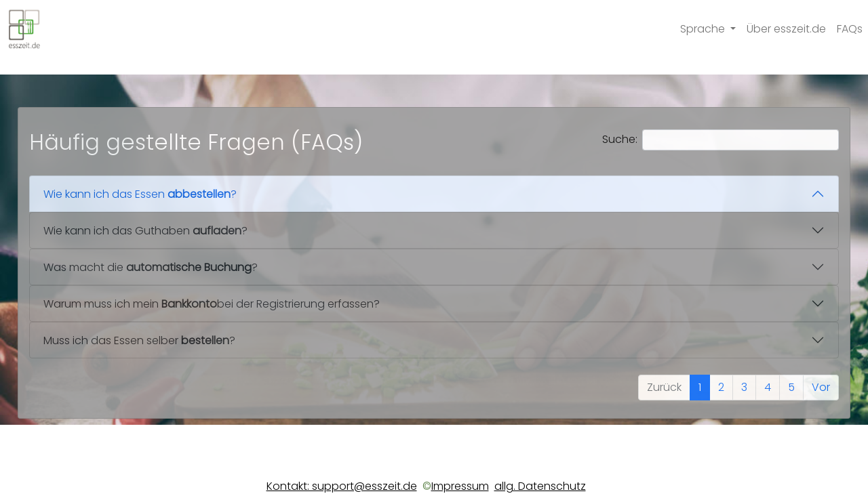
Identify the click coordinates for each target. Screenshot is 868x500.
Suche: (721, 140)
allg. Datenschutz (540, 486)
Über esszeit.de (786, 29)
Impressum (460, 486)
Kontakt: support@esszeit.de (342, 486)
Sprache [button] (704, 29)
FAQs (850, 29)
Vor (821, 387)
